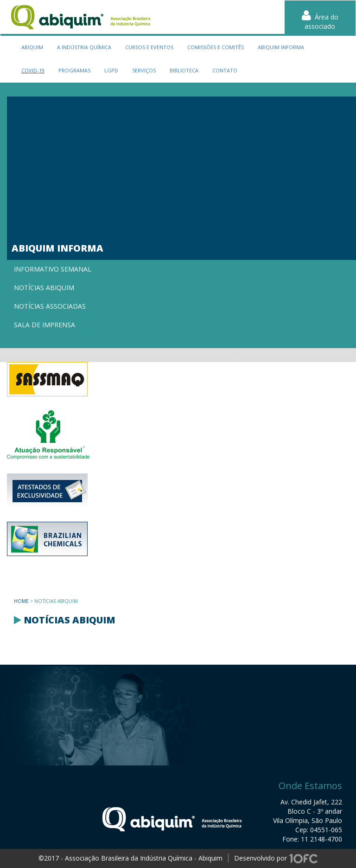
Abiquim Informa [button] (281, 47)
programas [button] (74, 70)
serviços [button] (144, 70)
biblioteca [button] (184, 70)
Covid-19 (33, 70)
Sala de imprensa (44, 325)
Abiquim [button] (32, 47)
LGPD (111, 70)
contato (225, 70)
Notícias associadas (50, 306)
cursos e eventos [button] (149, 47)
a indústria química (84, 47)
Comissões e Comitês (216, 47)
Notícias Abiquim (44, 288)
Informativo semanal (53, 269)
